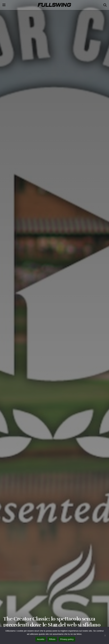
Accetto (41, 639)
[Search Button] (105, 5)
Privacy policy (67, 639)
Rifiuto (52, 639)
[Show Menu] (4, 5)
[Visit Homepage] (54, 5)
